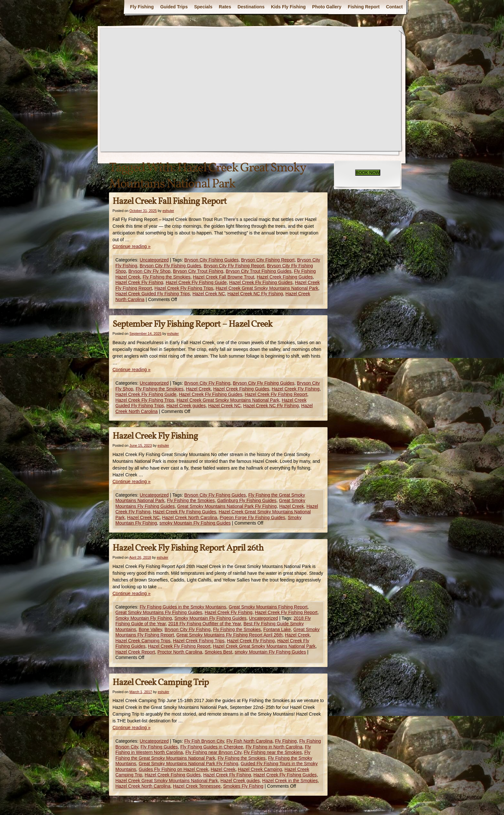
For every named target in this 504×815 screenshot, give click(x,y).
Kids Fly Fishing (288, 7)
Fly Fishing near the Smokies (273, 752)
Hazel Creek (198, 389)
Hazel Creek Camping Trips (143, 641)
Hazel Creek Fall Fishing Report (170, 201)
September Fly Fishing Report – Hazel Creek (192, 324)
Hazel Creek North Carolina (190, 517)
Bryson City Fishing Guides (211, 260)
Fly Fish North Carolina (250, 741)
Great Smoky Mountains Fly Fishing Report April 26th (230, 635)
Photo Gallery (327, 7)
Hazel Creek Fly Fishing (139, 282)
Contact (394, 7)
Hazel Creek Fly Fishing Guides (261, 282)
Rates (225, 7)
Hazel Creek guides (186, 406)
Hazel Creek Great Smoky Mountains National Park (267, 288)
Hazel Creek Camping (260, 769)
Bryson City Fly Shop (149, 271)
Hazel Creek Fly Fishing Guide (196, 282)
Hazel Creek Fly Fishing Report (276, 394)
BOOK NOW (368, 173)
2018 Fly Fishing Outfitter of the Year (204, 624)
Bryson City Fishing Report (268, 260)
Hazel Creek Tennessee (197, 786)
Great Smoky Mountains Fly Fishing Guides (159, 612)
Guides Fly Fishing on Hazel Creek (173, 769)
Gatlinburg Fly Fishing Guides (247, 500)
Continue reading (131, 246)
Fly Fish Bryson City (204, 741)
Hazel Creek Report (135, 652)
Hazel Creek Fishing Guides (285, 277)
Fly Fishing (142, 7)
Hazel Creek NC (209, 294)
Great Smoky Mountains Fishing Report (268, 607)
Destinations (251, 7)
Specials (203, 7)
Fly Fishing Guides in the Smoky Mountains (183, 607)
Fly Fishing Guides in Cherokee (212, 747)
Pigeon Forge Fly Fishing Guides (252, 517)
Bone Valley (150, 629)
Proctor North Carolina (180, 652)
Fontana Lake (277, 629)
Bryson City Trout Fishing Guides (259, 271)
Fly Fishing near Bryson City (213, 752)
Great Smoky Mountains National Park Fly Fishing (227, 506)
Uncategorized (154, 260)
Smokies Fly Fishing (243, 786)
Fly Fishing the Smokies (167, 277)
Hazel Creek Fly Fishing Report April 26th (188, 548)
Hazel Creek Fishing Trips (199, 641)
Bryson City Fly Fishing (207, 383)
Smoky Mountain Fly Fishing (144, 618)
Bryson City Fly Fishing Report (234, 266)
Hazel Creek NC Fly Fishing (255, 294)
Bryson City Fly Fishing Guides (170, 266)
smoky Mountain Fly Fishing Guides (195, 523)
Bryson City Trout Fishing (198, 271)
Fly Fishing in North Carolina (274, 747)
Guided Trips (174, 7)
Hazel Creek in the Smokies (290, 781)
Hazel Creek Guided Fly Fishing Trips (153, 294)
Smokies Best (219, 652)
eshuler (168, 211)
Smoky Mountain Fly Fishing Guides (211, 618)
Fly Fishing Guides (159, 747)
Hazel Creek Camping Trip (161, 683)
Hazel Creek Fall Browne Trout (224, 277)
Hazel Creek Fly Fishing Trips (184, 288)
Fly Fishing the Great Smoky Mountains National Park (213, 755)
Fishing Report (364, 7)
